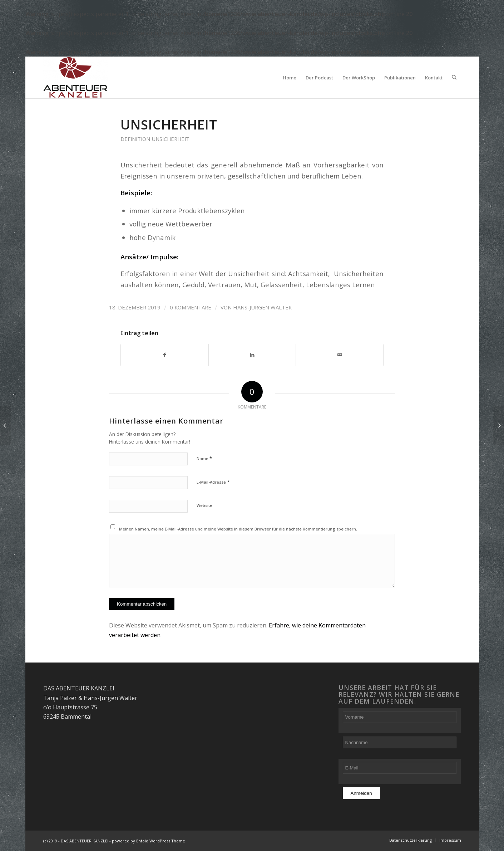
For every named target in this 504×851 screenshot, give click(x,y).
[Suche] (454, 78)
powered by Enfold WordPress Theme (149, 841)
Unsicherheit (169, 124)
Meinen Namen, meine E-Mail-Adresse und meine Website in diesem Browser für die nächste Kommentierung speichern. (238, 529)
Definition (135, 139)
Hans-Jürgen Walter (262, 307)
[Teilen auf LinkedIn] (252, 355)
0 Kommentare (191, 307)
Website (204, 505)
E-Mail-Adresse (213, 482)
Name (204, 458)
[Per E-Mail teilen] (340, 355)
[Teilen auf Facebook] (165, 355)
